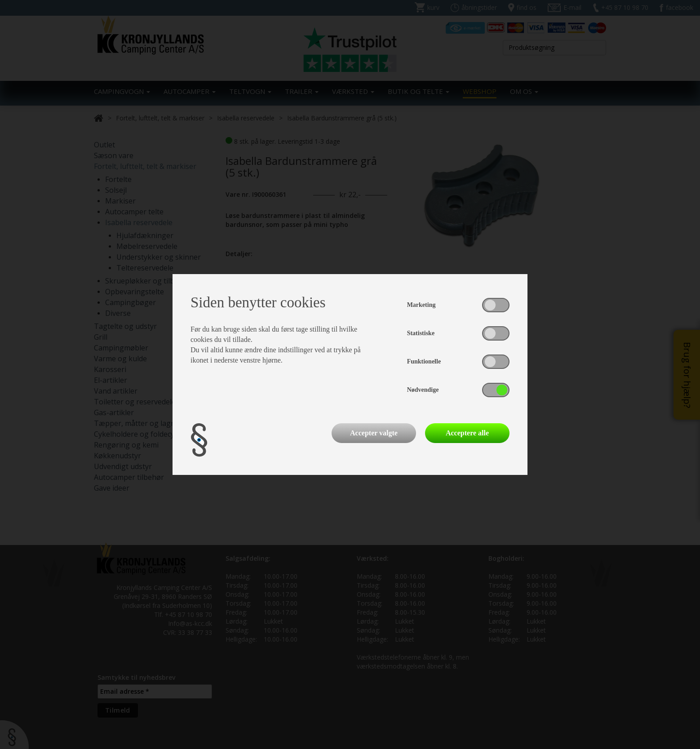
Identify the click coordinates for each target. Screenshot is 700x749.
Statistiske (421, 333)
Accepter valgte (374, 433)
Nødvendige (423, 390)
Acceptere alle (467, 433)
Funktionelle (424, 361)
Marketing (421, 305)
